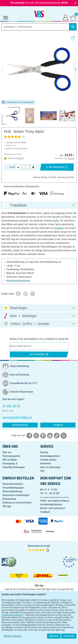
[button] (5, 69)
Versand (71, 158)
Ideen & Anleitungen (50, 467)
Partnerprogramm (11, 456)
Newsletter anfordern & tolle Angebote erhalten (39, 339)
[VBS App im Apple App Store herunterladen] (50, 600)
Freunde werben (48, 460)
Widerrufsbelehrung (12, 491)
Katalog (44, 452)
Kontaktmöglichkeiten (51, 504)
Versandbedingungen (13, 488)
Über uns (7, 452)
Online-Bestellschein (13, 484)
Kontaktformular (20, 425)
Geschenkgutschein (50, 456)
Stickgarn (59, 228)
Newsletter (46, 463)
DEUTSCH (39, 610)
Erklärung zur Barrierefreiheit (17, 503)
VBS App (7, 506)
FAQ (42, 471)
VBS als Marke (10, 460)
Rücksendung (9, 499)
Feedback (58, 425)
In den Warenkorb (57, 167)
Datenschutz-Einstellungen (16, 495)
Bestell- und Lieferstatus (53, 508)
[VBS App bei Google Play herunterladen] (29, 600)
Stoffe (56, 221)
